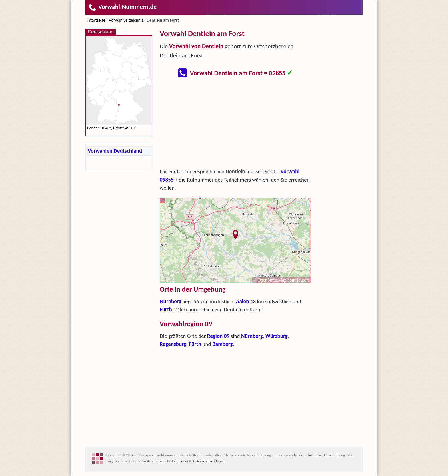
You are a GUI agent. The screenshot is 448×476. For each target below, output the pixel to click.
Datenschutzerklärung (209, 461)
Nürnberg (171, 301)
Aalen (243, 301)
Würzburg (277, 336)
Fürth (166, 309)
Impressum (180, 461)
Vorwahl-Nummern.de (122, 7)
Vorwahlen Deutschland (115, 151)
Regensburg (173, 344)
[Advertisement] (235, 124)
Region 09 (218, 336)
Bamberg (223, 344)
